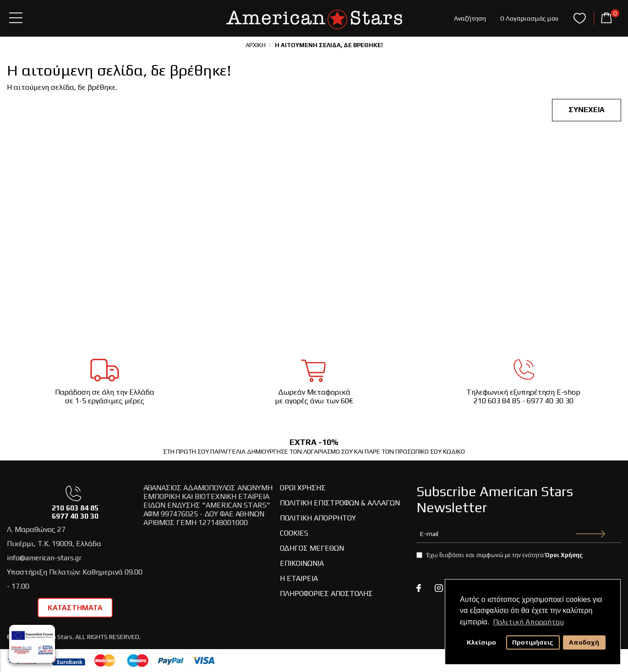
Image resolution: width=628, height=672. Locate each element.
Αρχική (256, 45)
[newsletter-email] (519, 534)
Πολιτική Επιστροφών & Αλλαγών (340, 503)
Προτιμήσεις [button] (533, 642)
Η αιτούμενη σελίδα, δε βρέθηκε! (329, 45)
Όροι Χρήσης (303, 488)
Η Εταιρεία (299, 578)
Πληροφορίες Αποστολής (326, 593)
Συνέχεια (587, 110)
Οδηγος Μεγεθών (312, 548)
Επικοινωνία (302, 563)
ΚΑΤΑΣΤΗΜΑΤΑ (75, 608)
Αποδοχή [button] (584, 642)
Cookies (294, 533)
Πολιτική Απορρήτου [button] (528, 622)
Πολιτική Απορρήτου (318, 518)
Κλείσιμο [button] (481, 642)
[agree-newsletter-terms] (419, 555)
